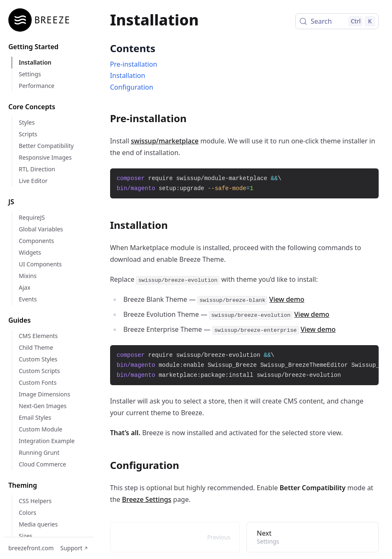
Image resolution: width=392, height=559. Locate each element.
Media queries (38, 524)
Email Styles (35, 417)
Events (28, 299)
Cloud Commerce (42, 464)
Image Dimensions (44, 394)
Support (74, 548)
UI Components (40, 264)
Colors (28, 513)
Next (313, 537)
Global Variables (41, 229)
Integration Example (47, 441)
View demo (287, 299)
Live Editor (33, 181)
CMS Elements (38, 336)
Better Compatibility (46, 146)
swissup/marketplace (165, 141)
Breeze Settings (147, 499)
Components (36, 241)
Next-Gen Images (43, 406)
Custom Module (40, 429)
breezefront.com (31, 548)
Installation (35, 62)
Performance (36, 86)
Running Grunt (39, 452)
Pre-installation (134, 64)
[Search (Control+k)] (337, 21)
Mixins (28, 276)
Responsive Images (45, 157)
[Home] (42, 20)
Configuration (132, 87)
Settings (30, 74)
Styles (27, 122)
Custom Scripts (39, 371)
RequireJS (32, 217)
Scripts (28, 134)
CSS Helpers (35, 501)
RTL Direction (37, 169)
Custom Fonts (38, 382)
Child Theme (36, 347)
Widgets (30, 252)
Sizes (25, 536)
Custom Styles (38, 359)
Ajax (25, 287)
